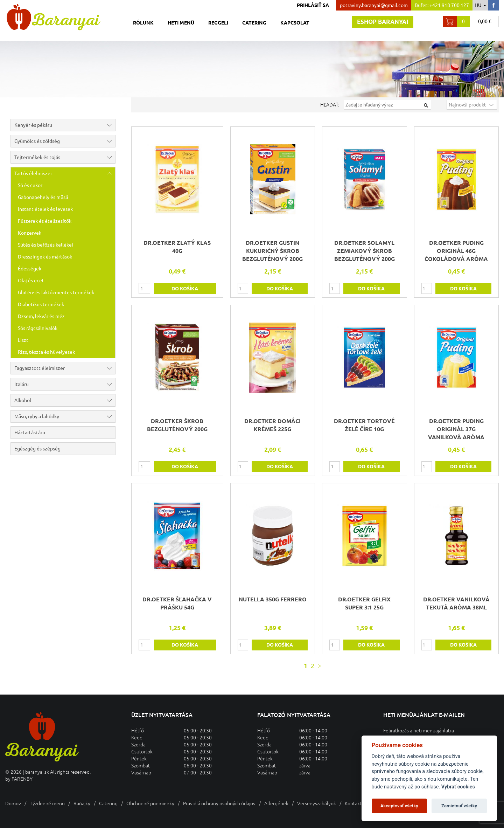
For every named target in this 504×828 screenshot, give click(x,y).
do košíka (185, 289)
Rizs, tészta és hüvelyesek (46, 352)
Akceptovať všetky (399, 806)
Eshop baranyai (383, 22)
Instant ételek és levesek (45, 209)
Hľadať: (330, 105)
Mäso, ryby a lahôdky (65, 416)
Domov (13, 803)
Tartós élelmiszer (65, 173)
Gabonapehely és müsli (43, 197)
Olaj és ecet (31, 281)
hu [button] (480, 5)
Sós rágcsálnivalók (38, 328)
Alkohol (65, 400)
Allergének (276, 803)
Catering (254, 23)
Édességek (30, 269)
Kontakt (353, 803)
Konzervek (30, 233)
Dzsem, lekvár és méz (41, 316)
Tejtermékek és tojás (65, 157)
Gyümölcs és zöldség (65, 141)
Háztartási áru (30, 433)
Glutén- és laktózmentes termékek (56, 292)
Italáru (65, 384)
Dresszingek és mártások (45, 257)
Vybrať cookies (458, 787)
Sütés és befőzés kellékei (45, 245)
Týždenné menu (47, 803)
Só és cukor (30, 185)
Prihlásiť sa (313, 5)
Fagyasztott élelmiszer (65, 368)
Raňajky (82, 803)
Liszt (23, 340)
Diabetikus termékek (41, 304)
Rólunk (143, 23)
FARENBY (22, 779)
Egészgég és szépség (37, 449)
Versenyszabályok (317, 803)
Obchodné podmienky (150, 803)
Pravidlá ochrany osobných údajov (219, 803)
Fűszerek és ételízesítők (45, 221)
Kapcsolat (295, 23)
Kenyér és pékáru (65, 125)
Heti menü (181, 23)
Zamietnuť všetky (459, 806)
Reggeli (218, 23)
